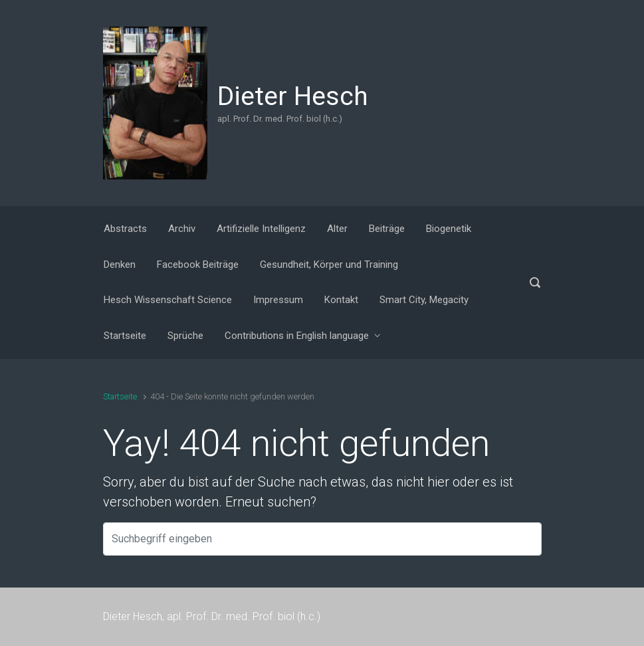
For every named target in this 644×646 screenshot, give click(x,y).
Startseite (120, 396)
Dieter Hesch (293, 96)
